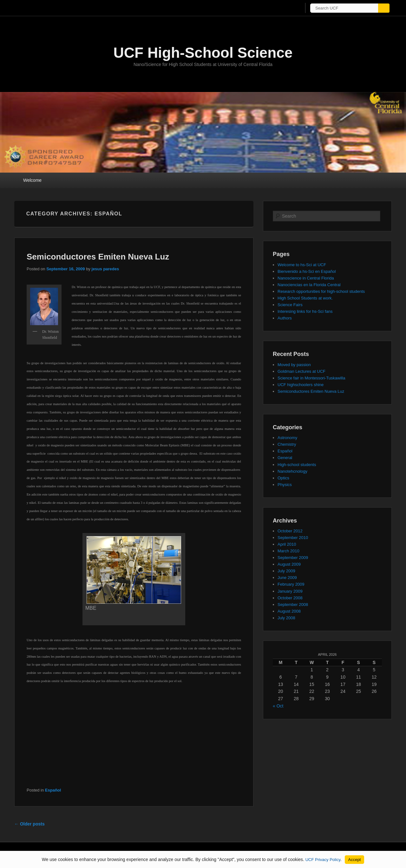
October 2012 (290, 531)
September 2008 (293, 605)
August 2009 (289, 564)
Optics (283, 478)
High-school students (297, 465)
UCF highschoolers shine (301, 385)
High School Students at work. (305, 298)
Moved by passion (294, 365)
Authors (285, 318)
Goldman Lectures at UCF (301, 371)
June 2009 (287, 578)
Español (53, 790)
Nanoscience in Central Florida (306, 278)
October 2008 (290, 598)
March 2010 (288, 551)
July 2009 (286, 571)
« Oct (278, 706)
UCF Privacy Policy (323, 860)
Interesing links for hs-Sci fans (305, 311)
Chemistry (287, 444)
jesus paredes (105, 269)
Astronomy (287, 438)
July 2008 (286, 618)
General (285, 458)
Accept (355, 860)
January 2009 (290, 591)
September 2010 (293, 538)
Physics (285, 485)
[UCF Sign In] (285, 8)
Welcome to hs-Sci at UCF (302, 265)
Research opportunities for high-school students (321, 291)
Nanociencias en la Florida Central (309, 285)
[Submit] (388, 8)
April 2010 (287, 544)
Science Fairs (290, 305)
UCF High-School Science (203, 53)
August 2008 (289, 611)
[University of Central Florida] (60, 8)
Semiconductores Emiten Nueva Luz (98, 257)
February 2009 (291, 584)
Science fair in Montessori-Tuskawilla (311, 378)
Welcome (32, 180)
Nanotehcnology (292, 471)
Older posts (29, 824)
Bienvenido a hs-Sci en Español (307, 271)
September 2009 (293, 558)
